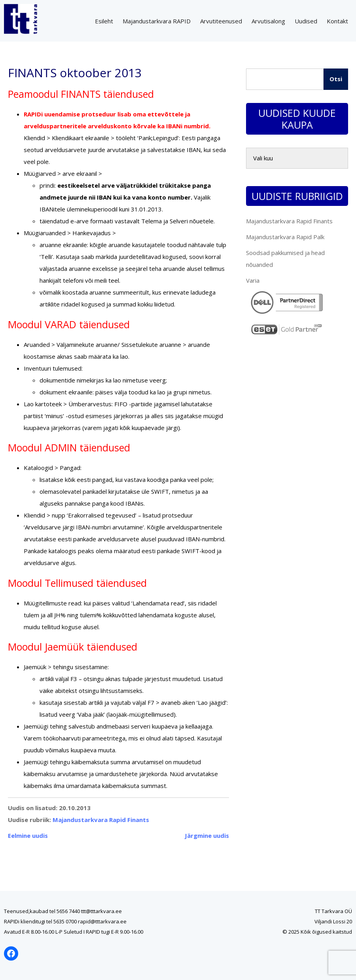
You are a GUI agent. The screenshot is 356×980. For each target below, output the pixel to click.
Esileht (104, 21)
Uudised (306, 21)
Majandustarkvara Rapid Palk (285, 237)
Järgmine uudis (207, 835)
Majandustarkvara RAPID (157, 21)
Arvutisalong (268, 21)
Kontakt (337, 21)
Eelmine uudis (28, 835)
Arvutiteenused (221, 21)
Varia (253, 280)
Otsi (336, 79)
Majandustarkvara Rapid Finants (101, 820)
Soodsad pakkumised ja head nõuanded (285, 259)
